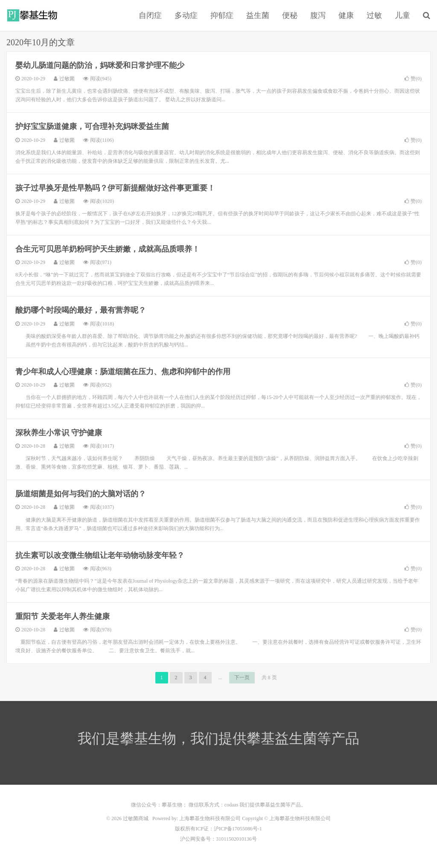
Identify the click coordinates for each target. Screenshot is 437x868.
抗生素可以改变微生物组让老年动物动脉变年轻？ (100, 555)
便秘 (290, 15)
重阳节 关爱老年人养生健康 (63, 616)
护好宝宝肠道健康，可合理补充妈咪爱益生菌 (92, 126)
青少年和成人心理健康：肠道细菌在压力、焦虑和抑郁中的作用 (123, 372)
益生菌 (258, 15)
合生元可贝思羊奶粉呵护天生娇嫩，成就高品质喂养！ (108, 249)
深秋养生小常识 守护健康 (59, 433)
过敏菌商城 (33, 15)
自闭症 (150, 15)
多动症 (186, 15)
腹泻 (318, 15)
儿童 (402, 15)
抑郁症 (222, 15)
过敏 (374, 15)
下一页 (242, 677)
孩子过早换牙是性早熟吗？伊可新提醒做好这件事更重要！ (115, 188)
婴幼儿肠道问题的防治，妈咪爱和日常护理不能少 (100, 65)
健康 (346, 15)
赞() (413, 79)
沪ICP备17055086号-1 (238, 829)
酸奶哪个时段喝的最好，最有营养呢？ (81, 310)
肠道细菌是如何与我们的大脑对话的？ (81, 494)
